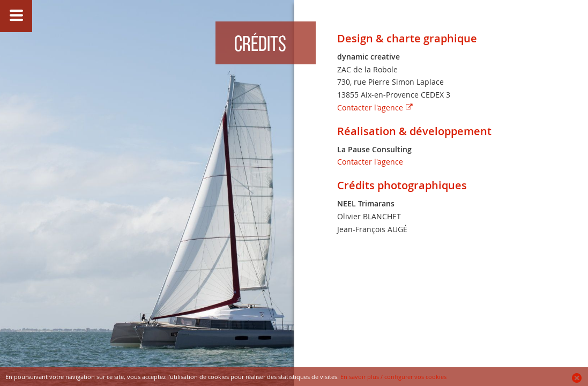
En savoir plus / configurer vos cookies (393, 377)
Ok (577, 378)
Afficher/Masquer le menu (16, 16)
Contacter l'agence (370, 107)
